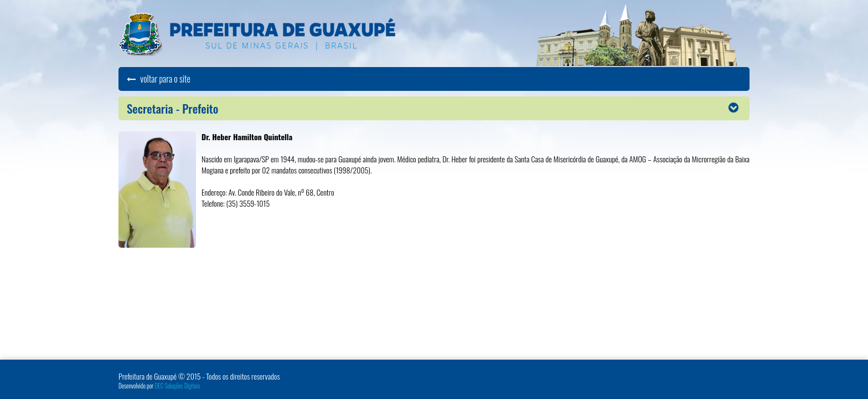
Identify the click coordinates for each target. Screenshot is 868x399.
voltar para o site (159, 79)
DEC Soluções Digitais (178, 386)
